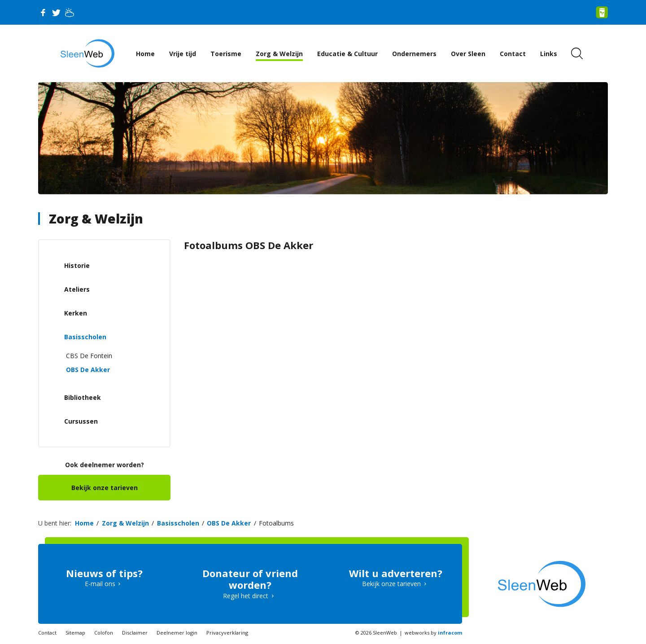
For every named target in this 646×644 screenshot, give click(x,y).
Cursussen (81, 421)
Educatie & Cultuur (347, 54)
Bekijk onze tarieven (105, 488)
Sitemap (75, 633)
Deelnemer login (177, 633)
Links (549, 54)
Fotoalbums (276, 523)
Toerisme (226, 54)
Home (145, 54)
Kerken (76, 313)
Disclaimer (135, 633)
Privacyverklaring (227, 633)
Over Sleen (468, 54)
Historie (77, 265)
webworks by (433, 633)
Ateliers (77, 289)
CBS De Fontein (89, 356)
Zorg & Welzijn (279, 54)
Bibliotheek (83, 397)
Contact (513, 54)
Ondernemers (414, 54)
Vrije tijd (183, 54)
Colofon (104, 633)
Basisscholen (85, 337)
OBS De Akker (88, 370)
